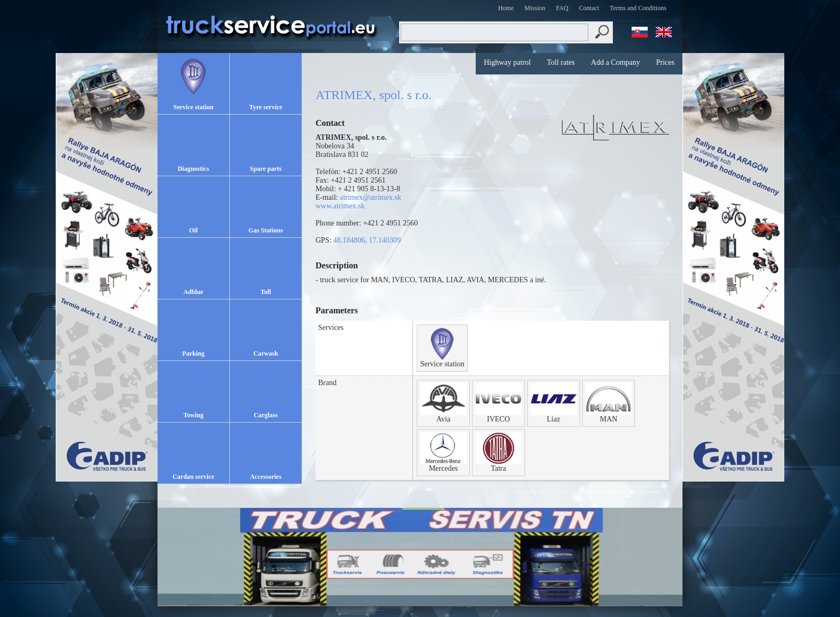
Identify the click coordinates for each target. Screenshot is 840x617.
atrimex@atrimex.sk (371, 197)
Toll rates (561, 62)
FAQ (562, 8)
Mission (535, 8)
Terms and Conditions (638, 8)
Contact (589, 8)
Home (506, 8)
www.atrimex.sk (340, 206)
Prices (665, 62)
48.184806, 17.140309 (367, 240)
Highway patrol (507, 62)
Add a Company (616, 62)
